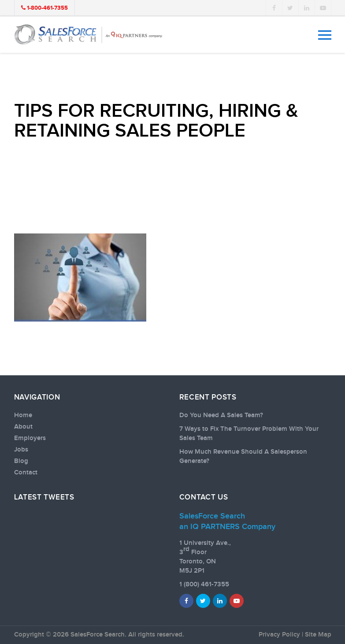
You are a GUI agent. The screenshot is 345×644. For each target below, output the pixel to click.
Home (23, 415)
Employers (30, 438)
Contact (26, 473)
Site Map (318, 635)
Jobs (21, 450)
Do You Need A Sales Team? (221, 415)
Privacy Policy (279, 635)
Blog (21, 461)
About (23, 427)
